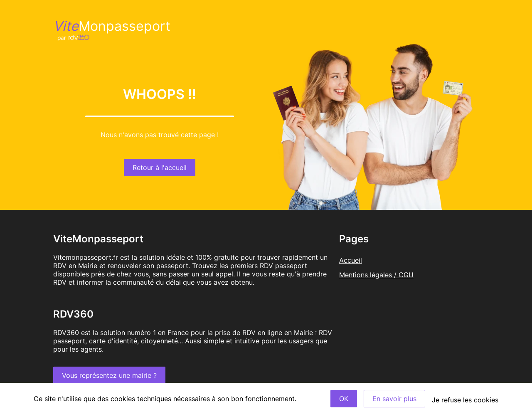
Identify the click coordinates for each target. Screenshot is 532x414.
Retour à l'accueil (160, 168)
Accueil (351, 260)
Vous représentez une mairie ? (109, 375)
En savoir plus (394, 399)
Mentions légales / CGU (376, 275)
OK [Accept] (344, 399)
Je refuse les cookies (465, 400)
